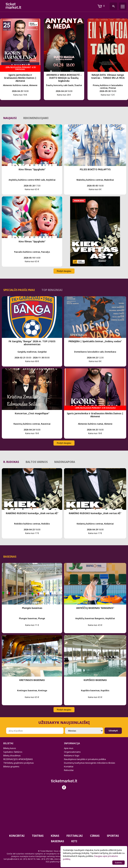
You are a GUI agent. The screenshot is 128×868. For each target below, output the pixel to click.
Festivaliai (75, 836)
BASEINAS (57, 841)
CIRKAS (95, 836)
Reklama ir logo (72, 755)
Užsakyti (113, 731)
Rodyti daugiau (64, 271)
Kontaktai (69, 766)
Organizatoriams (72, 752)
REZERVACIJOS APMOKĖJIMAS (18, 759)
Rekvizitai (69, 770)
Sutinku (118, 863)
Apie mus (69, 748)
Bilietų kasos (10, 748)
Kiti (74, 841)
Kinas (55, 836)
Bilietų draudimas (12, 755)
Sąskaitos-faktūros (13, 752)
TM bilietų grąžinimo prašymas (19, 763)
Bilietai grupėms (11, 766)
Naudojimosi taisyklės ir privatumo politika (85, 759)
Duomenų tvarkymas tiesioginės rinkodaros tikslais (90, 763)
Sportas (113, 836)
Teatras (38, 836)
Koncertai (17, 836)
